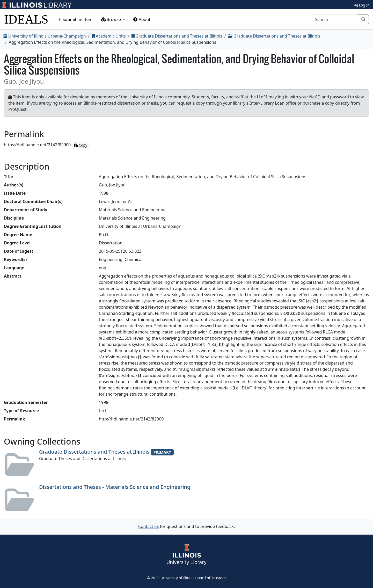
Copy (81, 145)
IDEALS (26, 19)
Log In (362, 5)
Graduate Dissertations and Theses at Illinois (177, 36)
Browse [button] (112, 19)
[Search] (335, 19)
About (142, 19)
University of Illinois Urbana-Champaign (45, 36)
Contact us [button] (149, 526)
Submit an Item (75, 19)
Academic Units (109, 36)
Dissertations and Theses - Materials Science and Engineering (115, 487)
